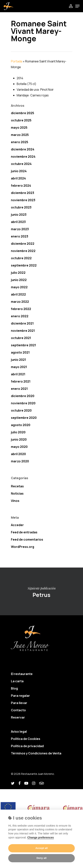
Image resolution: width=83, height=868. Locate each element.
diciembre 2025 (23, 113)
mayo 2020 (19, 447)
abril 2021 (18, 374)
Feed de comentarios (27, 539)
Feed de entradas (24, 532)
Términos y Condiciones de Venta (36, 753)
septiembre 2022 (24, 265)
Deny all (41, 858)
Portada (17, 61)
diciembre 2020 (23, 396)
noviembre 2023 (23, 200)
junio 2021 (18, 360)
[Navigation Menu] (77, 6)
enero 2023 (20, 236)
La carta (17, 681)
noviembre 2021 (23, 331)
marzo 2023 (20, 229)
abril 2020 (18, 454)
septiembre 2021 (23, 345)
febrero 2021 (21, 381)
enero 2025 (20, 142)
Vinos (15, 501)
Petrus (41, 591)
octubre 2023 (21, 207)
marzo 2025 (20, 135)
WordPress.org (23, 547)
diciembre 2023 (23, 193)
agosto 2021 (20, 352)
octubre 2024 (21, 164)
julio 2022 (18, 273)
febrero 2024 (21, 186)
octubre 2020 (21, 410)
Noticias (17, 493)
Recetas (17, 486)
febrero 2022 (21, 309)
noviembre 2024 (23, 157)
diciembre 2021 (22, 323)
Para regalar (20, 696)
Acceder (17, 525)
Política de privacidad (27, 746)
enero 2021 (19, 389)
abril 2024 (18, 178)
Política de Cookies (26, 739)
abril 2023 (18, 222)
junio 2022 (19, 280)
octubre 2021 (21, 338)
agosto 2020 (21, 425)
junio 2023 (19, 215)
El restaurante (22, 674)
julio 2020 (18, 432)
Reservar (18, 717)
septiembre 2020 (24, 418)
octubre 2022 (21, 258)
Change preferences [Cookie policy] (41, 837)
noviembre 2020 (23, 403)
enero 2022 (20, 316)
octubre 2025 (21, 120)
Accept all (41, 848)
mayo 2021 (19, 367)
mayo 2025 (19, 128)
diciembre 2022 (23, 244)
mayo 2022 (19, 287)
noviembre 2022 (23, 251)
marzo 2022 (20, 302)
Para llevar (19, 703)
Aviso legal (19, 732)
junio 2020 (19, 439)
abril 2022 (18, 294)
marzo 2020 (20, 461)
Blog (14, 688)
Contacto (18, 710)
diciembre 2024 (23, 149)
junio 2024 (19, 171)
